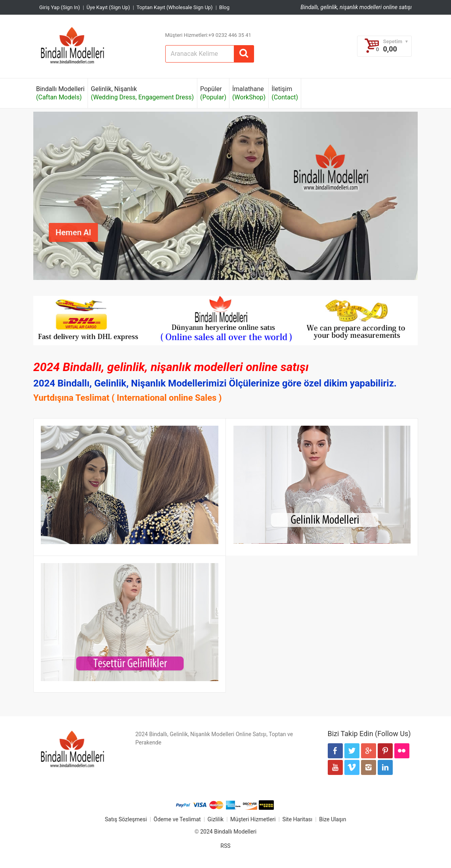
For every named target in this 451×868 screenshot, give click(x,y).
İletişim (285, 93)
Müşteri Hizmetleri (253, 819)
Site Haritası (297, 819)
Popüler (213, 93)
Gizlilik (216, 819)
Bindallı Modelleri (60, 93)
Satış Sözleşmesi (126, 819)
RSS (225, 846)
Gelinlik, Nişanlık (142, 93)
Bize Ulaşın (333, 819)
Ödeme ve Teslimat (177, 819)
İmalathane (249, 93)
